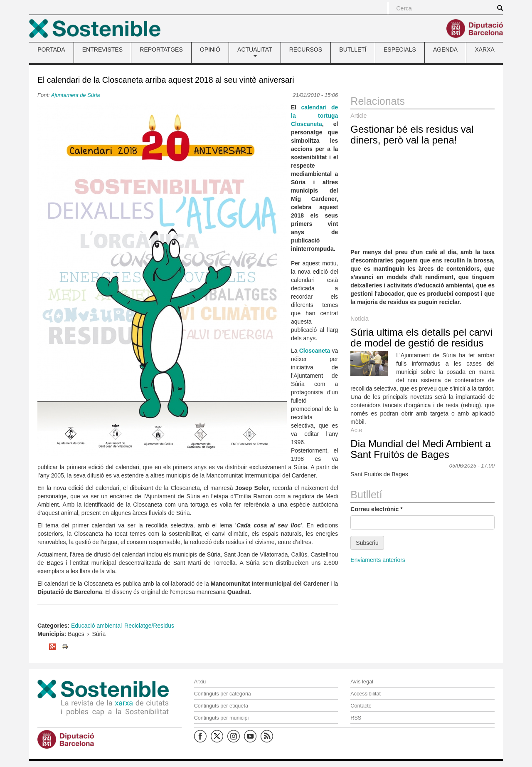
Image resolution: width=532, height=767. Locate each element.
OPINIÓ (210, 49)
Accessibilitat (366, 694)
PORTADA (51, 49)
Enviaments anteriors (378, 560)
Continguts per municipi (222, 718)
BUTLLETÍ (353, 49)
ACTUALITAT (255, 52)
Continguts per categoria (223, 694)
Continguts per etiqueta (221, 706)
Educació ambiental (96, 626)
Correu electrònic (376, 509)
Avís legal (362, 682)
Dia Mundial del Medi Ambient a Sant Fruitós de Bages (421, 449)
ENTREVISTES (102, 49)
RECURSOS (306, 49)
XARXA (484, 49)
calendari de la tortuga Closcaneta (314, 116)
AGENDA (445, 49)
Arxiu (200, 682)
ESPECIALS (400, 49)
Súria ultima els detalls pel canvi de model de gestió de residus (421, 338)
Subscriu (367, 543)
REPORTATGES (161, 49)
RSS (356, 718)
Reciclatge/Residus (149, 626)
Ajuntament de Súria (76, 95)
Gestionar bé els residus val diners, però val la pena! (412, 135)
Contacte (361, 706)
